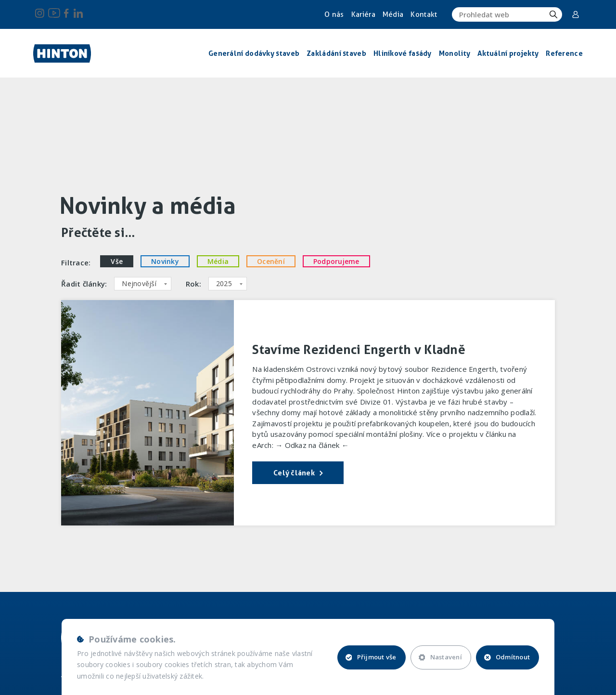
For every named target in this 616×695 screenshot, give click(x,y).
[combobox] (143, 284)
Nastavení (440, 657)
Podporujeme (336, 261)
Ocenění (271, 261)
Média (393, 14)
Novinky (165, 261)
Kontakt (424, 14)
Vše (117, 261)
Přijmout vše (371, 657)
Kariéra (363, 14)
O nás (334, 14)
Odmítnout (507, 657)
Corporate (576, 14)
